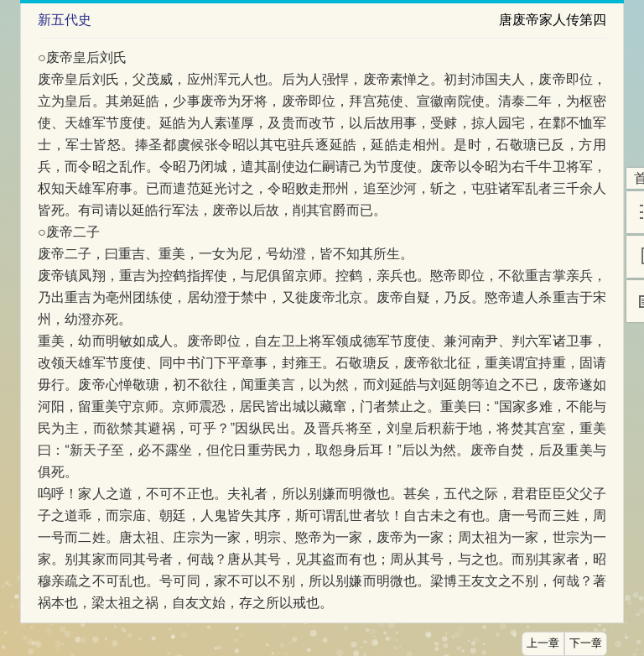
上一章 (543, 643)
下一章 (586, 643)
